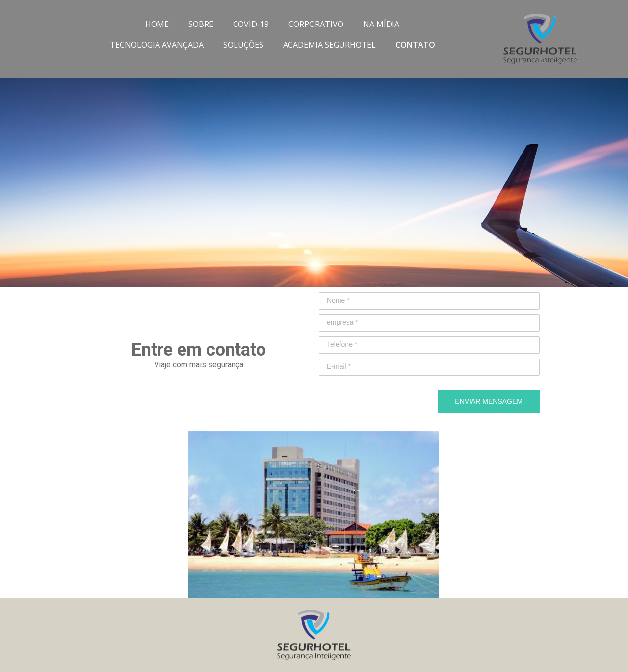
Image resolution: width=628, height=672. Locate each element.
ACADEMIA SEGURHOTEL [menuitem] (329, 45)
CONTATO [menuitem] (415, 45)
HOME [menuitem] (157, 24)
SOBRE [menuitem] (201, 24)
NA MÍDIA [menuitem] (381, 24)
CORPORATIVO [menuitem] (316, 24)
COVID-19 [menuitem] (251, 24)
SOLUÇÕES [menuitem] (243, 45)
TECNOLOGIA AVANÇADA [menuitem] (157, 45)
